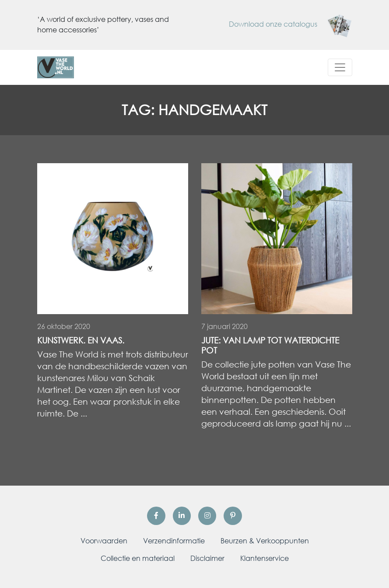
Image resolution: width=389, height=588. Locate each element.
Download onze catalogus (291, 24)
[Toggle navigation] (340, 67)
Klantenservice (265, 558)
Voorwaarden (104, 541)
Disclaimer (207, 558)
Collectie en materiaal (138, 558)
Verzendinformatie (174, 541)
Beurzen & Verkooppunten (265, 541)
